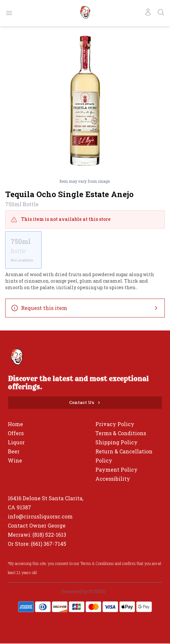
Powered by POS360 (83, 591)
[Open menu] (9, 13)
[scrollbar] (85, 250)
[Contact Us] (85, 403)
